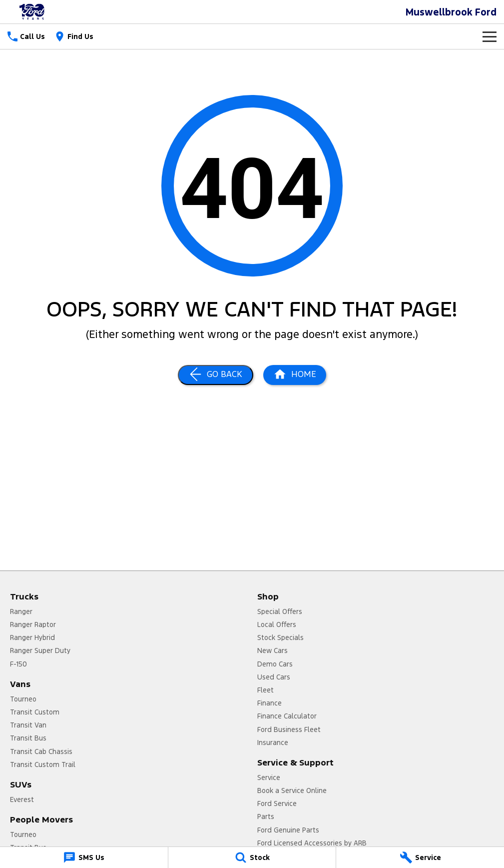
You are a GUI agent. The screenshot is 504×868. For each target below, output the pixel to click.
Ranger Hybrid (32, 637)
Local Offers (277, 624)
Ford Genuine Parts (288, 830)
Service (269, 777)
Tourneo (23, 699)
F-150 (18, 664)
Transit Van (28, 725)
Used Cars (274, 677)
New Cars (272, 650)
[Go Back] (216, 375)
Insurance (273, 742)
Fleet (265, 690)
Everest (22, 799)
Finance (269, 703)
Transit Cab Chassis (41, 751)
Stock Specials (280, 637)
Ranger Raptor (33, 624)
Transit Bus (28, 738)
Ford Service (277, 803)
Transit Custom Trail (43, 764)
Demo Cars (275, 664)
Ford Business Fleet (289, 729)
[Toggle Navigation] (490, 36)
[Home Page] (295, 375)
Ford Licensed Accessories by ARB (312, 843)
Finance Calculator (287, 716)
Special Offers (280, 611)
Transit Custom (35, 712)
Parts (266, 816)
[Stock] (252, 857)
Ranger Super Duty (40, 650)
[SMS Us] (84, 857)
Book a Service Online (292, 790)
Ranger (21, 611)
